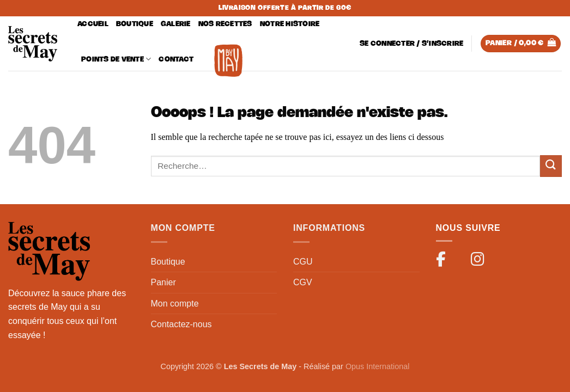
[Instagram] (481, 261)
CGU (303, 262)
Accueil (93, 24)
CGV (303, 282)
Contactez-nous (181, 324)
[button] (411, 44)
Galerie (176, 24)
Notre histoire (290, 24)
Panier (163, 282)
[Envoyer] (551, 166)
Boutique (135, 24)
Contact (176, 60)
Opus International (378, 366)
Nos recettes (225, 24)
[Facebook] (446, 261)
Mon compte (175, 304)
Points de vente (116, 59)
